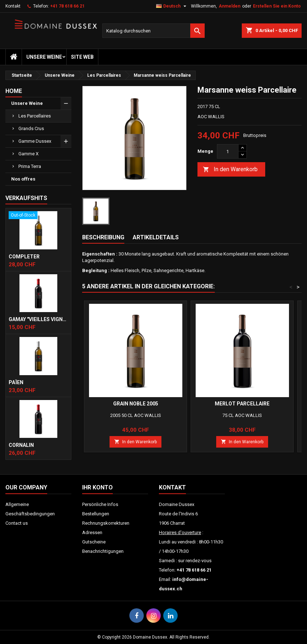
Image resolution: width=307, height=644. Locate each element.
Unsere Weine (44, 57)
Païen (16, 382)
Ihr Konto (97, 487)
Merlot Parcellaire (242, 404)
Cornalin (21, 445)
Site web (82, 57)
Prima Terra (30, 166)
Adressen (92, 532)
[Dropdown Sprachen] (172, 6)
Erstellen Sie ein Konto (277, 6)
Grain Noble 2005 (136, 404)
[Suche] (153, 31)
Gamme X (28, 154)
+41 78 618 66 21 (67, 6)
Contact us (17, 523)
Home (14, 91)
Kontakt (13, 6)
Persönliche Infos (100, 504)
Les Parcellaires (35, 116)
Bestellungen (96, 514)
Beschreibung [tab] (103, 237)
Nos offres (23, 179)
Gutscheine (94, 542)
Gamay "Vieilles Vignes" (38, 319)
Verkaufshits (26, 198)
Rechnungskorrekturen (106, 523)
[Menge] (228, 151)
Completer (24, 257)
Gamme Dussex (35, 141)
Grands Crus (31, 128)
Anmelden (230, 6)
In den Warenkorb (230, 170)
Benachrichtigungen (103, 551)
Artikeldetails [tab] (156, 237)
